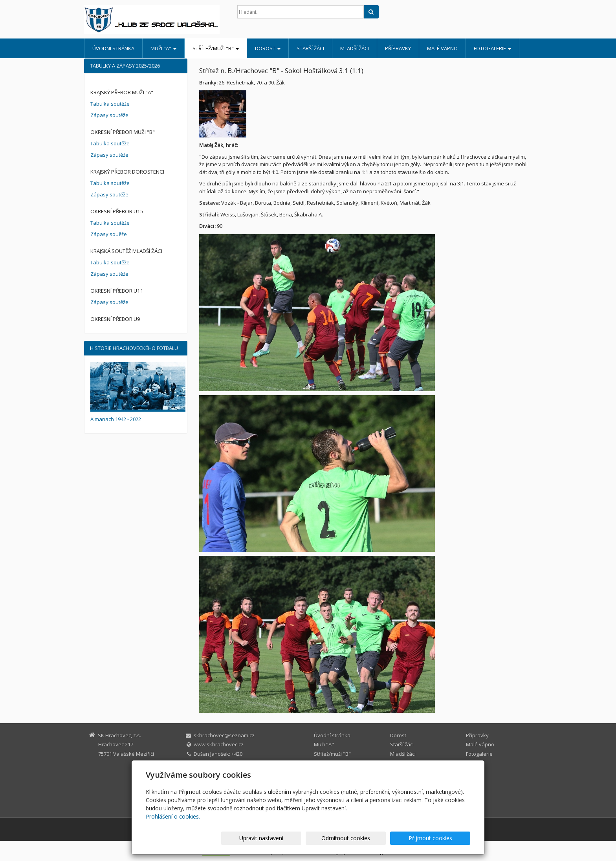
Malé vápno (442, 48)
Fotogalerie (492, 48)
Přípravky (398, 48)
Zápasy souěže (109, 234)
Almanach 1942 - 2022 (116, 419)
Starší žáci (310, 48)
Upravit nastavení (312, 838)
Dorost (268, 48)
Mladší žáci (355, 48)
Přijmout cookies (440, 838)
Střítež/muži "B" (216, 48)
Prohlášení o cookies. (173, 816)
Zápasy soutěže (109, 115)
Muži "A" (163, 48)
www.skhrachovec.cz (219, 744)
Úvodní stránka (113, 48)
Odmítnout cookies (376, 838)
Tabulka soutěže (110, 104)
